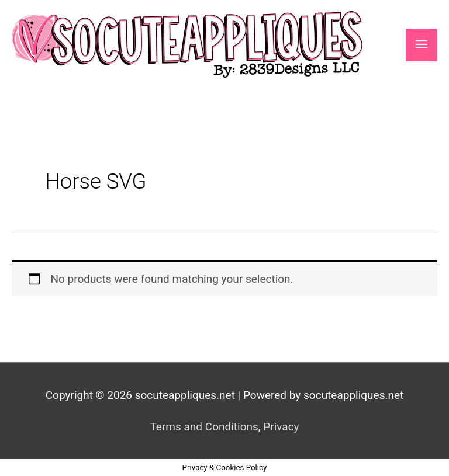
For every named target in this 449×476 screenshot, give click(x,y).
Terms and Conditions (204, 427)
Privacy (281, 427)
